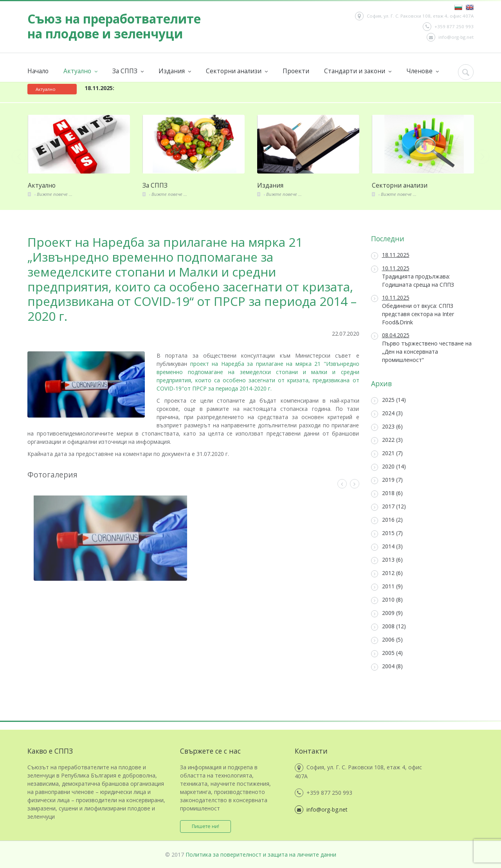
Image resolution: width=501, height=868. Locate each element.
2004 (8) (387, 666)
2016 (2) (387, 520)
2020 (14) (388, 467)
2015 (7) (387, 533)
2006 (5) (387, 640)
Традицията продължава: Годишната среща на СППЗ (413, 276)
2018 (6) (387, 493)
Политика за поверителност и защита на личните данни (261, 854)
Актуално (80, 71)
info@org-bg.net (450, 37)
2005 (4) (387, 653)
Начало (38, 71)
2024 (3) (387, 413)
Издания (175, 71)
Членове (423, 71)
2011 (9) (387, 587)
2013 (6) (387, 560)
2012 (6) (387, 573)
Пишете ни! (205, 826)
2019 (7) (387, 480)
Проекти (296, 71)
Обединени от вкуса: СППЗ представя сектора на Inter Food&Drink (413, 310)
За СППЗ (128, 71)
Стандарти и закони (358, 71)
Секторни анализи (237, 71)
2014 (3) (387, 547)
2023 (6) (387, 427)
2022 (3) (387, 440)
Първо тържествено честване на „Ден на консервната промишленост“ (421, 347)
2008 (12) (388, 627)
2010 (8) (387, 600)
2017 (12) (388, 507)
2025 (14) (388, 400)
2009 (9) (387, 613)
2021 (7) (387, 453)
